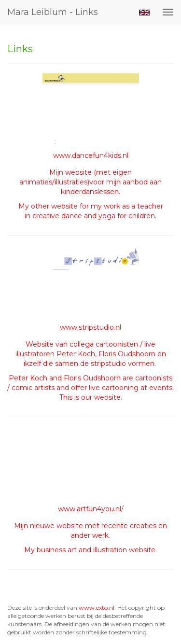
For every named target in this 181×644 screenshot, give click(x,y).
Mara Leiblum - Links (53, 12)
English (145, 13)
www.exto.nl (97, 608)
